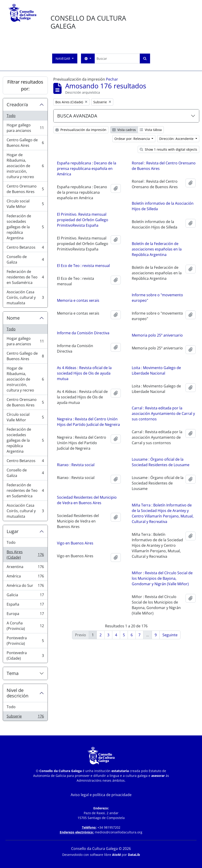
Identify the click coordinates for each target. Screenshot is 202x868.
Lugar (13, 531)
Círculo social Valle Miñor (25, 204)
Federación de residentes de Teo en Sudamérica (25, 277)
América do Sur (25, 586)
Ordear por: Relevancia (133, 139)
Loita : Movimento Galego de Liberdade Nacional (119, 373)
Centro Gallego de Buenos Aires (25, 143)
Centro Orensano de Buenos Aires (25, 189)
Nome (13, 318)
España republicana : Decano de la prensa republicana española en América (87, 169)
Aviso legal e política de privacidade (101, 795)
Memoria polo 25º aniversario (120, 337)
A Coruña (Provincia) (25, 626)
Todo (11, 116)
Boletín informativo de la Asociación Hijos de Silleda (163, 206)
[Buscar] (117, 59)
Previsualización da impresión (81, 130)
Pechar (112, 79)
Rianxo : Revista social (113, 469)
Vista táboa (151, 130)
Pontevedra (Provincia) (25, 641)
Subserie (25, 717)
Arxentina (25, 568)
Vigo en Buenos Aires (113, 547)
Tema (13, 673)
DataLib (134, 855)
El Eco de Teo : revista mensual (83, 268)
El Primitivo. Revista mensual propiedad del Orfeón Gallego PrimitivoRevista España (83, 220)
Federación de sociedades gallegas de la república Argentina (25, 227)
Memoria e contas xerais (78, 303)
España (25, 605)
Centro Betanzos (25, 248)
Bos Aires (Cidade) (25, 555)
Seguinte (170, 635)
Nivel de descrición (18, 693)
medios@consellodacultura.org (119, 832)
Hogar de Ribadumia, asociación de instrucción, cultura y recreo (25, 166)
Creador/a (17, 105)
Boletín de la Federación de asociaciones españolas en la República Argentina (157, 249)
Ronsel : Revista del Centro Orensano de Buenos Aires (164, 166)
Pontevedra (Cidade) (25, 656)
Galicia (25, 596)
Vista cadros (124, 130)
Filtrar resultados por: (25, 85)
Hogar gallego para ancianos (25, 128)
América (25, 577)
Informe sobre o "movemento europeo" (157, 298)
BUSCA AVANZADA (77, 116)
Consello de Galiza (25, 259)
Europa (25, 615)
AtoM (116, 855)
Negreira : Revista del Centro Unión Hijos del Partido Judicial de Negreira (126, 423)
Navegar (63, 59)
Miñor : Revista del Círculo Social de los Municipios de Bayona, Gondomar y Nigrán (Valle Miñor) (124, 581)
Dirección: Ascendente (177, 139)
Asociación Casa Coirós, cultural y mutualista (25, 297)
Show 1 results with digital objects (168, 149)
